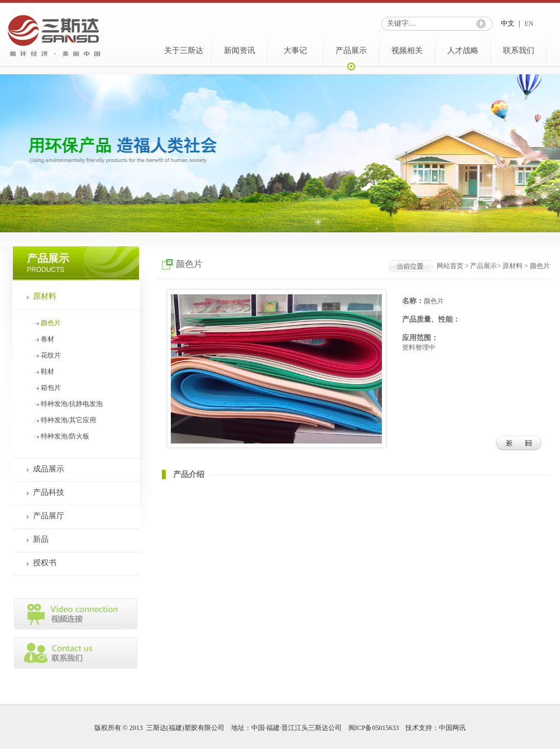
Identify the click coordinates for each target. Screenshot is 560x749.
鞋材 (47, 371)
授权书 (45, 563)
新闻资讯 (240, 51)
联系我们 (519, 51)
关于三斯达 (184, 51)
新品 (41, 539)
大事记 (295, 51)
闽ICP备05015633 (374, 728)
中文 (508, 23)
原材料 (45, 296)
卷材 (47, 339)
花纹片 (51, 355)
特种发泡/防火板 (65, 436)
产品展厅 (49, 516)
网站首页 (450, 266)
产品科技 (49, 492)
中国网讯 (452, 728)
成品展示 (49, 469)
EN (529, 23)
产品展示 (351, 51)
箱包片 (51, 388)
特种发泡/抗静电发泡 (72, 404)
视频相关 (407, 51)
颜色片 (51, 323)
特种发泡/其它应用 (68, 420)
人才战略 (463, 51)
